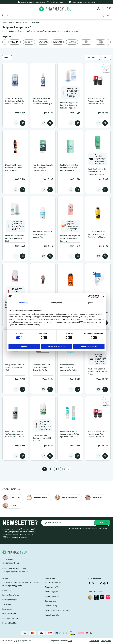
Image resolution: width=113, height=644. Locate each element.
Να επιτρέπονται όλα (89, 346)
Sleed (70, 641)
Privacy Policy (106, 641)
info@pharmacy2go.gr (11, 563)
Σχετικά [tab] (90, 303)
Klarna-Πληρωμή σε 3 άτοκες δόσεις (58, 610)
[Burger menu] (4, 9)
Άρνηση (24, 346)
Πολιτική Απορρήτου (10, 600)
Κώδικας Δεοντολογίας (11, 595)
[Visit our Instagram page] (93, 583)
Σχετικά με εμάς (8, 604)
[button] (5, 15)
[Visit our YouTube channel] (104, 583)
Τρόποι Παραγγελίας (52, 596)
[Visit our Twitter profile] (101, 583)
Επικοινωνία (7, 609)
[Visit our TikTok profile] (97, 583)
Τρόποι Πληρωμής (52, 592)
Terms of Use (94, 641)
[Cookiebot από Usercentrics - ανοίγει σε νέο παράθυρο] (89, 296)
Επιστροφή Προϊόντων (53, 582)
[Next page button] (68, 469)
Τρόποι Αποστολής (52, 587)
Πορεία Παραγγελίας (52, 615)
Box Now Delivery (51, 606)
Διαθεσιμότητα (50, 601)
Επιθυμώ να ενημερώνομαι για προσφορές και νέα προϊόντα (90, 528)
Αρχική (5, 22)
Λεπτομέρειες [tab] (57, 303)
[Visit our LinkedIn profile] (108, 583)
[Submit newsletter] (102, 523)
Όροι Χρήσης (7, 590)
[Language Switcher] (108, 15)
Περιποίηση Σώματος (23, 22)
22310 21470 (8, 560)
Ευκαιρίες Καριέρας (9, 614)
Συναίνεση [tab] (23, 303)
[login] (98, 9)
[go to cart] (108, 9)
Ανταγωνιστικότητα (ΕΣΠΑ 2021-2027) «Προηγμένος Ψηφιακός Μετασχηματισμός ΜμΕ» (21, 584)
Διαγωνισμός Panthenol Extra (13, 618)
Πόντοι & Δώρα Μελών (10, 623)
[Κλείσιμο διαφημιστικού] (104, 296)
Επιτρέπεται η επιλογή (56, 346)
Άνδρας (12, 22)
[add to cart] (23, 123)
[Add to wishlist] (16, 123)
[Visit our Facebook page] (89, 583)
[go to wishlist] (103, 9)
